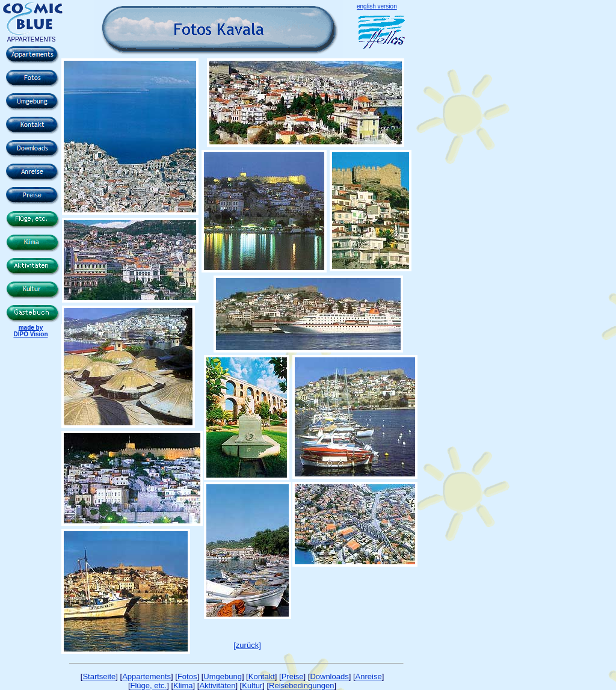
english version (377, 6)
